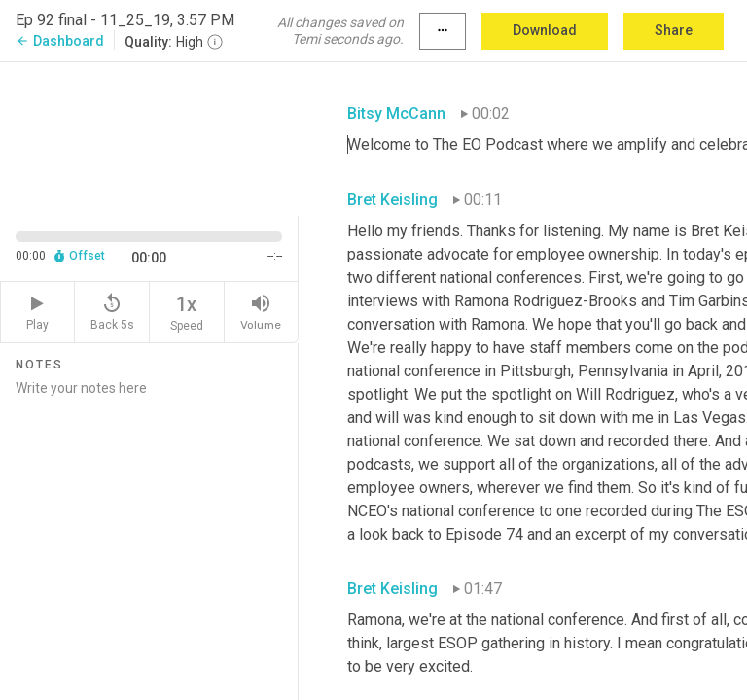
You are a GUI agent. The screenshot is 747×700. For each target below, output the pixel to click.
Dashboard (60, 41)
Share (674, 30)
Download (545, 30)
